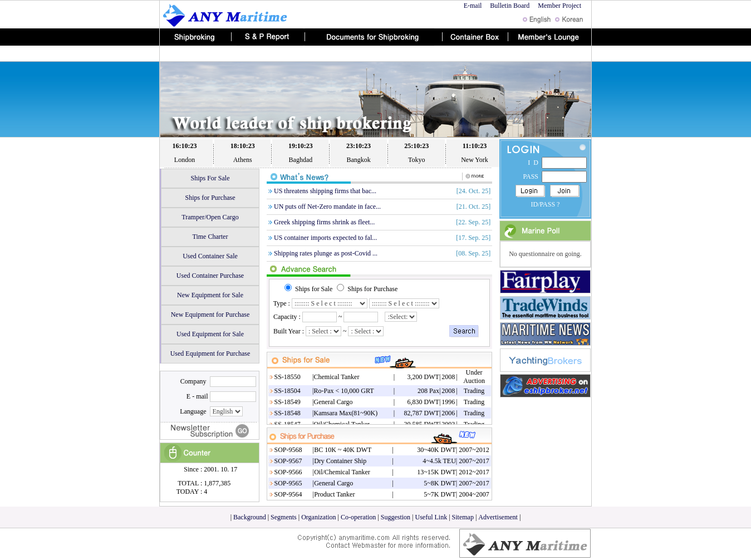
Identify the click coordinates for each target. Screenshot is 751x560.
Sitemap (463, 517)
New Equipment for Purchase (210, 315)
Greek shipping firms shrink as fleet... (324, 222)
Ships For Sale (210, 178)
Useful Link (431, 517)
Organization (319, 517)
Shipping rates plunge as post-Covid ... (326, 253)
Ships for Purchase (210, 198)
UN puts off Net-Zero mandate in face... (327, 207)
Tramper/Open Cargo (210, 217)
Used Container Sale (210, 256)
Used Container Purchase (210, 276)
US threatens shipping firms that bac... (325, 191)
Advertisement (499, 517)
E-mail (473, 6)
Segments (284, 517)
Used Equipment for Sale (210, 334)
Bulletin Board (510, 6)
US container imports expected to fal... (325, 238)
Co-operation (358, 517)
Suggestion (396, 517)
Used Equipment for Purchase (210, 353)
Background (250, 517)
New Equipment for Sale (210, 295)
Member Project (560, 6)
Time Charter (210, 237)
